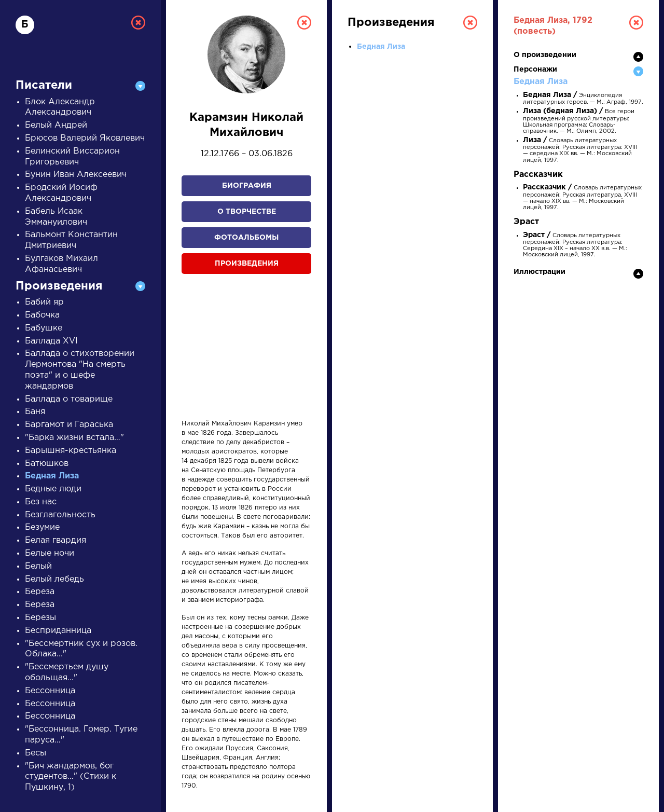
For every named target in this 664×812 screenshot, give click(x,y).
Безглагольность (60, 515)
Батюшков (47, 464)
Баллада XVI (51, 341)
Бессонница (50, 691)
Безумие (42, 527)
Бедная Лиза (52, 476)
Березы (40, 618)
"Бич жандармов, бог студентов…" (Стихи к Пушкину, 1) (71, 777)
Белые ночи (50, 553)
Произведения (247, 264)
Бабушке (44, 328)
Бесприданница (58, 631)
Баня (35, 412)
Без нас (41, 502)
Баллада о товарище (69, 399)
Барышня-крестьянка (71, 451)
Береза (40, 592)
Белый (38, 566)
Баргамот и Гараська (69, 425)
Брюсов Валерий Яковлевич (85, 138)
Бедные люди (53, 489)
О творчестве (247, 212)
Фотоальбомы (246, 238)
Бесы (36, 753)
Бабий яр (44, 302)
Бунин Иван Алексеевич (76, 175)
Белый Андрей (56, 125)
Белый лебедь (54, 579)
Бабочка (42, 315)
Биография (247, 186)
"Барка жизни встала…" (74, 438)
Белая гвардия (56, 540)
